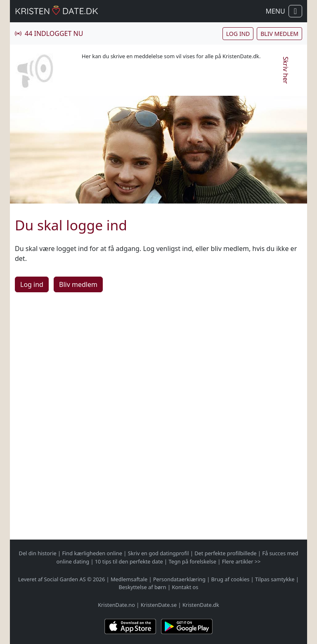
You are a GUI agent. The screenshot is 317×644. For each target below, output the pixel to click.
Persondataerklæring (179, 579)
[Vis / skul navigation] (295, 11)
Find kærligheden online (92, 553)
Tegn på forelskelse (192, 561)
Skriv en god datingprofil (158, 553)
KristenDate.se (159, 605)
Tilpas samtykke (275, 579)
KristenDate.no (116, 605)
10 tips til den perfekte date (129, 561)
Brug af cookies (231, 579)
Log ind (238, 34)
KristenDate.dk (201, 605)
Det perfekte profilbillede (225, 553)
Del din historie (38, 553)
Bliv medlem (279, 34)
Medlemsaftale (129, 579)
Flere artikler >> (241, 561)
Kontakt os (185, 587)
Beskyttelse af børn (143, 587)
